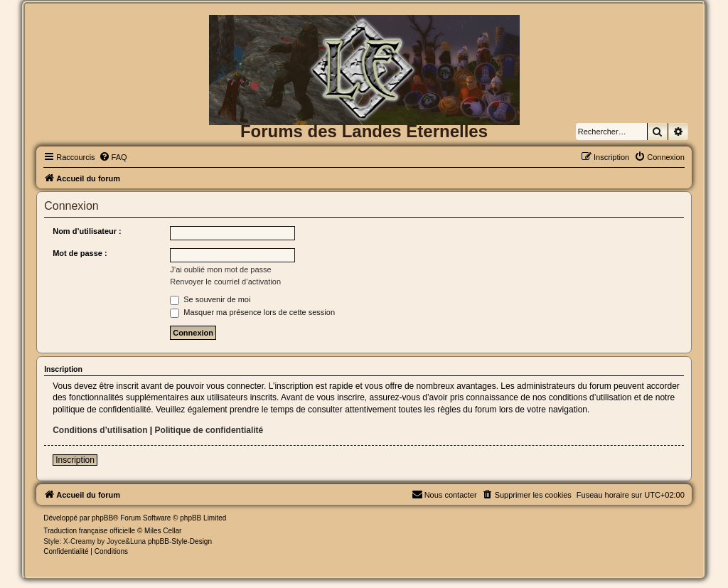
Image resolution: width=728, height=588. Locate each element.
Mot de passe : (80, 253)
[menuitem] (113, 157)
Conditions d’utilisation (100, 430)
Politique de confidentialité (209, 430)
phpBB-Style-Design (180, 541)
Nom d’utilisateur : (87, 231)
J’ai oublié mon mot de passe (220, 269)
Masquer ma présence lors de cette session (252, 312)
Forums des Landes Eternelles (364, 131)
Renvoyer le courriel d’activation (225, 282)
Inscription (75, 460)
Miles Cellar (163, 531)
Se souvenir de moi (210, 299)
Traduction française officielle (89, 531)
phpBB (102, 518)
